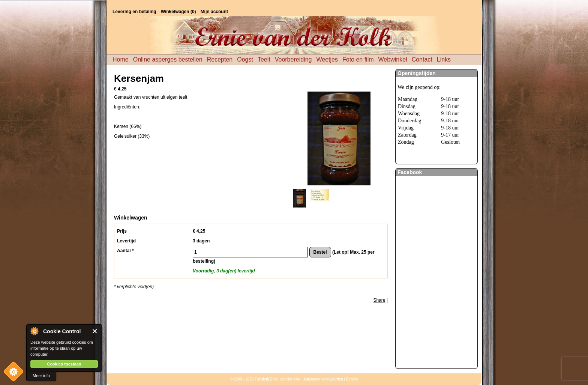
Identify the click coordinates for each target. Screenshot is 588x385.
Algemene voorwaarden (323, 379)
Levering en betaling (134, 12)
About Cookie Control (34, 331)
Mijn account (214, 12)
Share (379, 300)
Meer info (41, 376)
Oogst (245, 59)
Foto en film (358, 59)
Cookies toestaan (64, 364)
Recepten (220, 59)
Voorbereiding (293, 59)
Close (95, 331)
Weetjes (327, 59)
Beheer (352, 379)
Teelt (264, 59)
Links (444, 59)
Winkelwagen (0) (178, 12)
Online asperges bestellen (168, 59)
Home (121, 59)
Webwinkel (393, 59)
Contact (422, 59)
